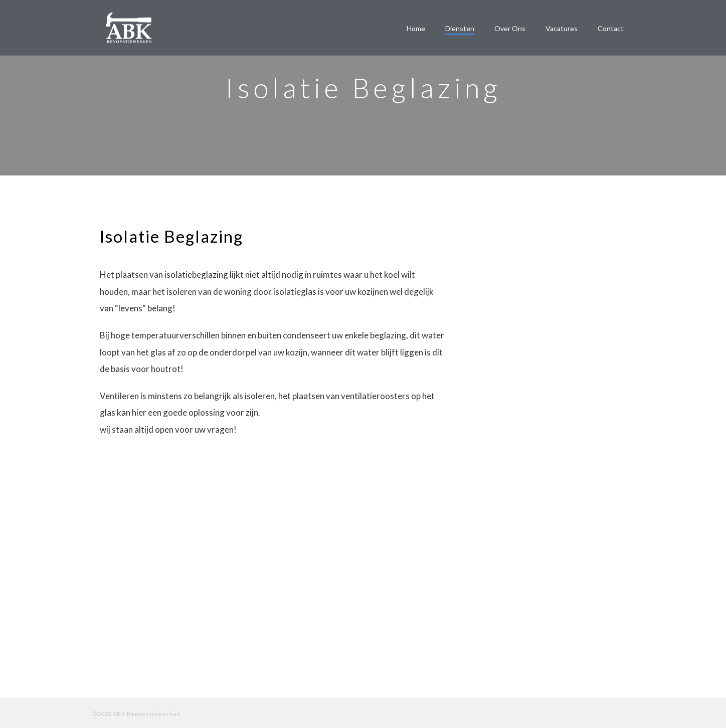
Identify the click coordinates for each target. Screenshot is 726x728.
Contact (611, 28)
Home (416, 28)
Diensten (460, 28)
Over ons (510, 28)
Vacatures (562, 28)
